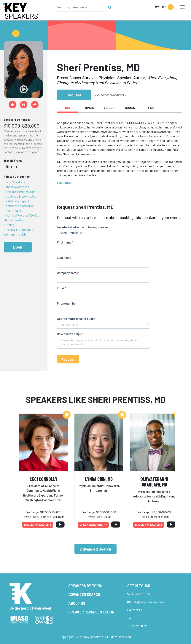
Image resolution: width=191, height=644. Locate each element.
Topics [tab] (88, 108)
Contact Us (135, 610)
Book (18, 247)
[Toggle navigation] (182, 7)
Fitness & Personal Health (21, 192)
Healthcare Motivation (19, 206)
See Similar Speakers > (110, 95)
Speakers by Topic (85, 586)
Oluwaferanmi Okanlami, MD (154, 482)
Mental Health (13, 220)
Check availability (38, 525)
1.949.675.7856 (142, 594)
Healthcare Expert (16, 201)
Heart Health (13, 211)
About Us (77, 603)
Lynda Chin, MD (99, 479)
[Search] (80, 7)
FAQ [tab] (151, 108)
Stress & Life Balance (18, 230)
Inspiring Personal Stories (21, 215)
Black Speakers (14, 182)
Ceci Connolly (43, 479)
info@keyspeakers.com (149, 602)
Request (74, 95)
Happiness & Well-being (20, 196)
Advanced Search (96, 549)
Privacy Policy (137, 626)
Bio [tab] (67, 108)
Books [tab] (130, 108)
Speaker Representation (91, 612)
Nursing (9, 225)
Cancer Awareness (16, 187)
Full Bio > (65, 183)
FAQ (130, 618)
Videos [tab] (109, 108)
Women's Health (15, 234)
